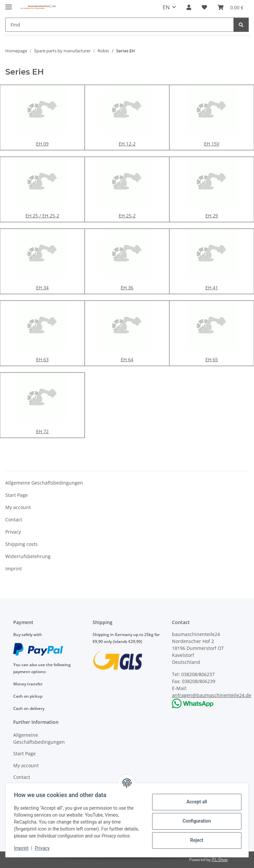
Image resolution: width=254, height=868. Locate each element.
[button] (189, 7)
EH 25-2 (127, 216)
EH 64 (127, 359)
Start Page (17, 495)
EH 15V (212, 144)
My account (18, 507)
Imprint (23, 848)
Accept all (194, 798)
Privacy (44, 848)
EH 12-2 (127, 144)
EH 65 (212, 359)
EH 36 (127, 288)
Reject (194, 837)
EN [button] (166, 7)
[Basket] (231, 7)
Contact (14, 520)
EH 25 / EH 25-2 (42, 216)
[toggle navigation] (9, 4)
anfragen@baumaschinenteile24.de (212, 695)
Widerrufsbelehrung (28, 556)
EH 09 (42, 144)
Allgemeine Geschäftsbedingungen (44, 483)
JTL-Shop (220, 860)
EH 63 (42, 359)
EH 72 (42, 431)
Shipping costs (21, 544)
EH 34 (42, 288)
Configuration (194, 818)
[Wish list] (204, 7)
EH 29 (212, 216)
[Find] (120, 25)
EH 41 (212, 288)
